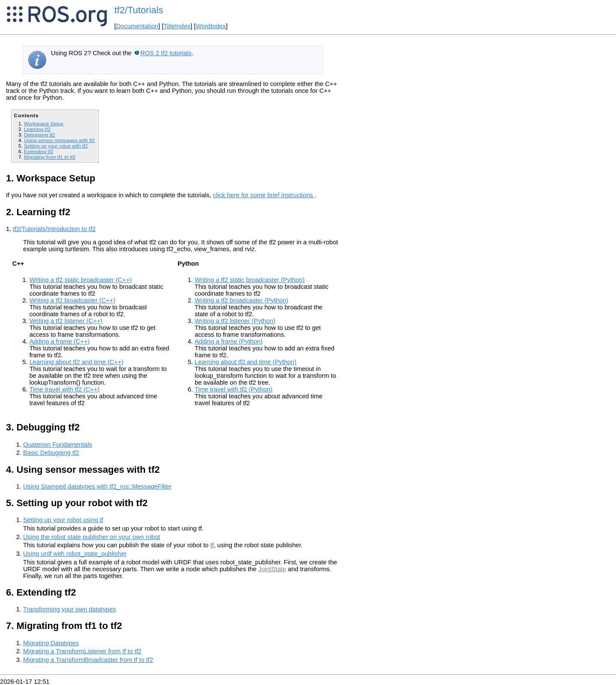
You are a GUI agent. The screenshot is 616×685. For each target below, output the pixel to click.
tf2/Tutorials (139, 10)
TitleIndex (177, 26)
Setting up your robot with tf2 (56, 146)
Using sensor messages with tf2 (59, 140)
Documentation (137, 26)
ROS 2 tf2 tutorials (166, 53)
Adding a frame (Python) (229, 341)
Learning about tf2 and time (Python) (246, 362)
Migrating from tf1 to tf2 (50, 157)
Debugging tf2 (40, 135)
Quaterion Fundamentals (58, 445)
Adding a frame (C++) (60, 341)
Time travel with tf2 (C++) (65, 389)
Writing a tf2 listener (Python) (235, 321)
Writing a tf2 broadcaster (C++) (73, 300)
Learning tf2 (37, 129)
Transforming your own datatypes (70, 609)
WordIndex (211, 26)
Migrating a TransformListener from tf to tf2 (82, 651)
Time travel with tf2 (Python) (234, 389)
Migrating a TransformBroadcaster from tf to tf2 (88, 660)
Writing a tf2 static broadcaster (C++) (81, 280)
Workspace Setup (44, 123)
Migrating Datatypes (51, 643)
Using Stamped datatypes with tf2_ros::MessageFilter (97, 486)
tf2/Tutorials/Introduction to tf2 (54, 229)
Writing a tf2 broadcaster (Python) (241, 300)
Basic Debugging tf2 (51, 453)
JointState (272, 569)
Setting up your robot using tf (63, 520)
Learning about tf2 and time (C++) (77, 362)
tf (212, 545)
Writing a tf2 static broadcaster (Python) (250, 280)
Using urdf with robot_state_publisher (75, 554)
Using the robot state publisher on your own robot (92, 537)
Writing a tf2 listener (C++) (66, 321)
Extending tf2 (38, 151)
